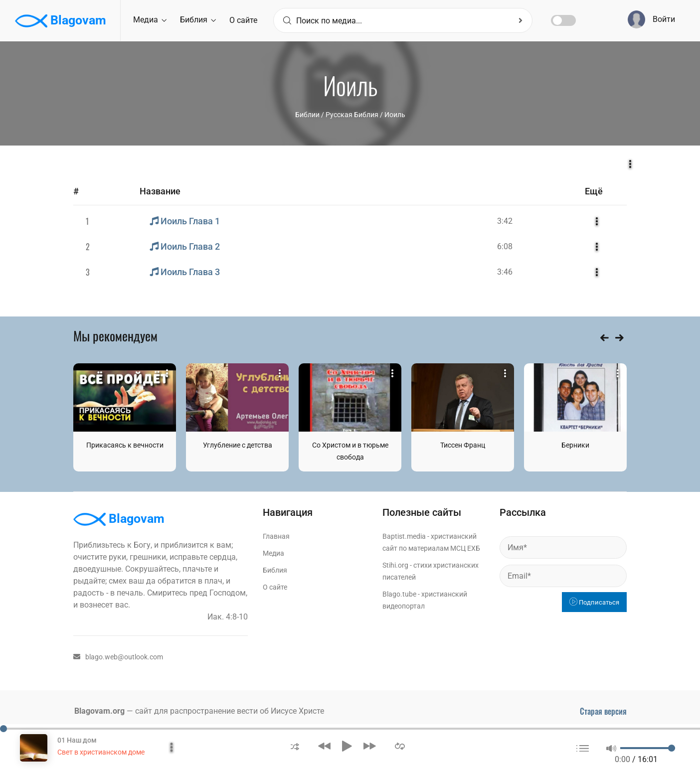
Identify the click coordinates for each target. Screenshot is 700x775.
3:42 (505, 221)
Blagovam (61, 21)
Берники (575, 445)
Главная (276, 536)
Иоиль (395, 115)
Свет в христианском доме (101, 752)
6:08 (505, 246)
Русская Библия (352, 115)
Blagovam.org (99, 711)
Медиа (150, 20)
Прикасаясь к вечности (125, 445)
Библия (198, 20)
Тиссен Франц (463, 445)
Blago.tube (399, 594)
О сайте (243, 20)
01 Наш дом (77, 740)
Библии (307, 115)
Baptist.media (404, 536)
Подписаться (594, 602)
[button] (295, 746)
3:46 (505, 272)
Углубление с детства (238, 445)
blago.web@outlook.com (118, 657)
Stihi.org (395, 565)
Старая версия (603, 711)
